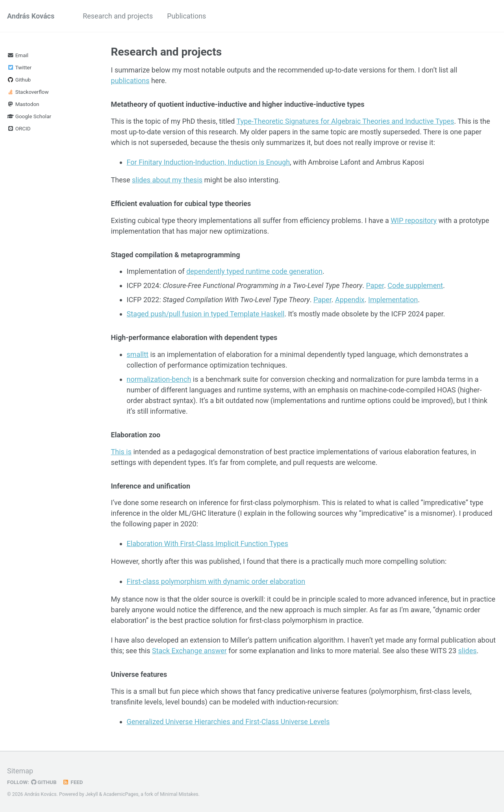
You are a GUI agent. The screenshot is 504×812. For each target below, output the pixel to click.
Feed (73, 782)
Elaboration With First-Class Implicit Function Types (208, 544)
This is (121, 452)
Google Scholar (29, 116)
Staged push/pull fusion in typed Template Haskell (206, 314)
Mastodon (23, 104)
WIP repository (414, 220)
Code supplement (415, 285)
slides (468, 651)
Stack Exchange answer (189, 651)
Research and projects (118, 16)
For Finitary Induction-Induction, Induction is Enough (208, 162)
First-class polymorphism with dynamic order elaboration (216, 581)
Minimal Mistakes (179, 794)
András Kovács (31, 16)
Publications (186, 16)
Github (19, 80)
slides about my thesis (167, 180)
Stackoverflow (28, 92)
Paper (375, 285)
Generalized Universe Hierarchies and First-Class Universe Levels (228, 722)
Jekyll (92, 794)
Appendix (350, 300)
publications (130, 81)
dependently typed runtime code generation (254, 271)
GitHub (44, 782)
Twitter (19, 67)
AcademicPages (121, 794)
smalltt (138, 354)
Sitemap (20, 771)
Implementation (393, 300)
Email (18, 55)
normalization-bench (159, 379)
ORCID (19, 128)
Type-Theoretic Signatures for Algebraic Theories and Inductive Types (346, 121)
